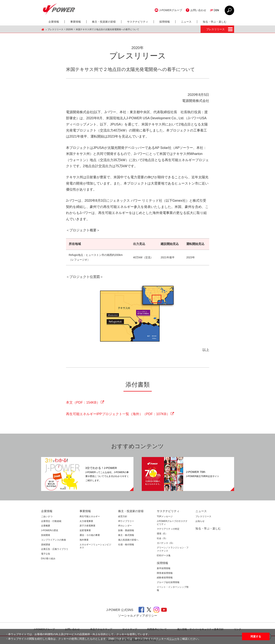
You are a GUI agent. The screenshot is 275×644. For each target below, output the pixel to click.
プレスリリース (55, 29)
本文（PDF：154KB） (83, 402)
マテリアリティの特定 (168, 529)
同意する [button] (256, 636)
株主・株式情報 (126, 535)
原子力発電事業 (87, 526)
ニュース (186, 22)
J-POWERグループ (171, 10)
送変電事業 (85, 530)
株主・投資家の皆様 (104, 22)
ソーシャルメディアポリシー (138, 616)
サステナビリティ (138, 22)
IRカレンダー (125, 526)
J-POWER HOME (43, 29)
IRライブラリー (126, 521)
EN (217, 10)
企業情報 (54, 22)
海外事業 (84, 540)
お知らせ (200, 521)
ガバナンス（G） (166, 543)
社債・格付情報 (126, 545)
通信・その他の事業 (90, 535)
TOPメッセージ (165, 516)
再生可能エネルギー (90, 516)
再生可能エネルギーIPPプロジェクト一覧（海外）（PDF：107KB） (118, 414)
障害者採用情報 (165, 573)
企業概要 (46, 526)
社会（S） (162, 538)
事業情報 (76, 22)
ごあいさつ (47, 516)
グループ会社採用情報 (168, 582)
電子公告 (46, 554)
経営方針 (123, 516)
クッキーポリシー (166, 639)
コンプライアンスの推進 (54, 540)
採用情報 (165, 22)
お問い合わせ (198, 10)
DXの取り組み (48, 559)
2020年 (70, 29)
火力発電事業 (86, 521)
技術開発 (46, 535)
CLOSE (229, 10)
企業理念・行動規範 (51, 521)
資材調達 (46, 545)
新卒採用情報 (164, 568)
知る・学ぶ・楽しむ (215, 22)
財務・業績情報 (126, 530)
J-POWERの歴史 (50, 530)
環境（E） (162, 534)
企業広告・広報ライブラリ (55, 549)
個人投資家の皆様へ (128, 540)
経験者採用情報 (165, 578)
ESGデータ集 (164, 556)
